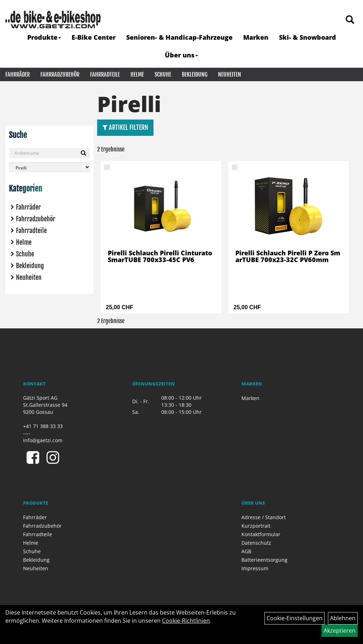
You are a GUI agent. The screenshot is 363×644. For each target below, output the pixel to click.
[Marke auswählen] (49, 167)
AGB (246, 551)
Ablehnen (343, 618)
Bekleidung (195, 74)
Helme (137, 74)
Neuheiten (230, 74)
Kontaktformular (261, 534)
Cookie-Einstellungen (295, 618)
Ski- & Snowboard (308, 37)
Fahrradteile (105, 74)
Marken (256, 37)
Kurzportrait (256, 526)
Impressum (255, 568)
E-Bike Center (94, 37)
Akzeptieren (340, 631)
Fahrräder (18, 74)
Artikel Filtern (125, 127)
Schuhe (163, 74)
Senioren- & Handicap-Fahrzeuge (179, 37)
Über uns (181, 55)
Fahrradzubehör (60, 74)
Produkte (44, 37)
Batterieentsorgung (264, 560)
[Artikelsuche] (350, 20)
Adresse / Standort (264, 517)
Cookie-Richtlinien (186, 621)
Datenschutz (256, 543)
